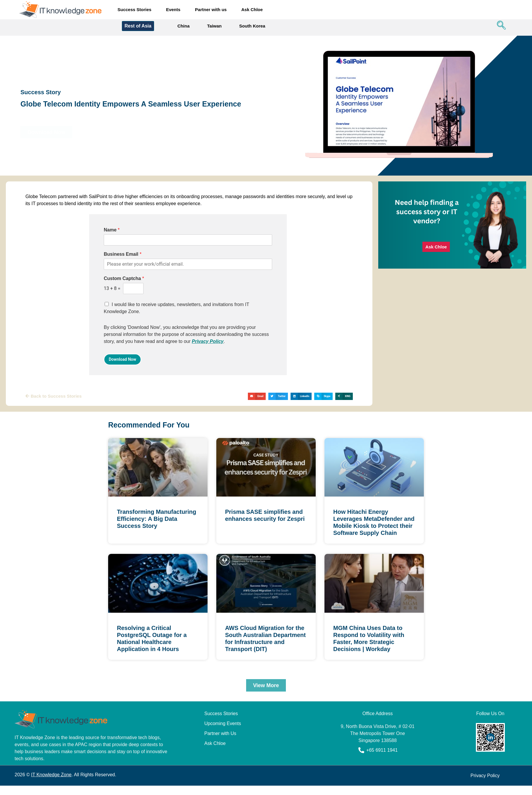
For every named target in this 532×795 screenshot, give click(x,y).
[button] (257, 399)
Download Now (122, 362)
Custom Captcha (124, 281)
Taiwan (215, 29)
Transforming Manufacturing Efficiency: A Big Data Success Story (157, 522)
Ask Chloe (252, 10)
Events (173, 10)
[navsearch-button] (500, 29)
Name (112, 233)
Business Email (123, 257)
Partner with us (211, 10)
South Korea (252, 29)
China (184, 29)
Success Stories (134, 10)
